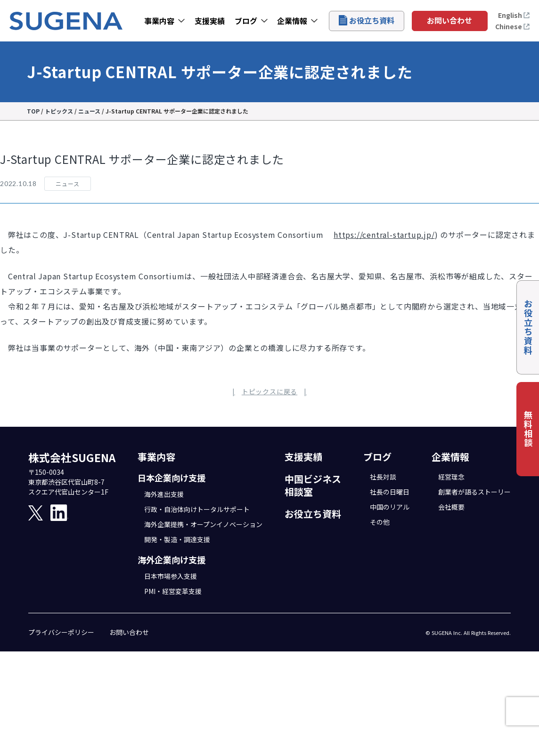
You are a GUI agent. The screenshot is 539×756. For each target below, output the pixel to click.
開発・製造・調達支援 (177, 539)
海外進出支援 (164, 494)
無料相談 (528, 429)
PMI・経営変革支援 (173, 591)
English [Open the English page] (514, 15)
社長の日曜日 (390, 492)
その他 (380, 522)
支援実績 (210, 21)
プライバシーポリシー (61, 632)
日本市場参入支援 (171, 576)
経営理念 (451, 477)
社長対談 (383, 477)
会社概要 (451, 507)
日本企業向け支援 (171, 478)
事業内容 (159, 21)
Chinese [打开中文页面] (513, 26)
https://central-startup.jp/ (384, 235)
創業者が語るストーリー (474, 492)
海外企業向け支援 (171, 560)
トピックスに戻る (269, 391)
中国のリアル (390, 507)
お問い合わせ (449, 20)
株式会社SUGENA (72, 457)
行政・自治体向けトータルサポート (197, 509)
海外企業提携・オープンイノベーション (203, 524)
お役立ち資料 (367, 20)
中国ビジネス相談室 (313, 485)
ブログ (246, 21)
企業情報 (292, 21)
